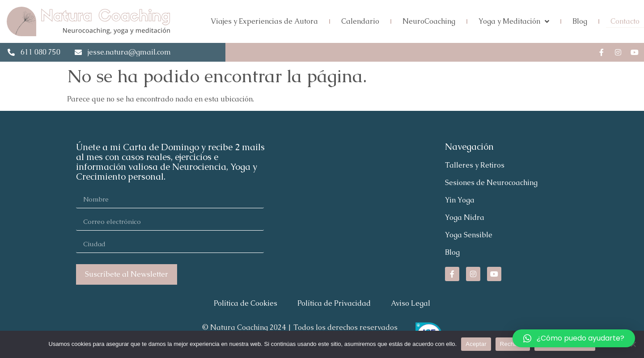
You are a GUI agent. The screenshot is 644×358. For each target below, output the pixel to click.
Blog (580, 21)
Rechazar (513, 344)
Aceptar (476, 344)
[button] (574, 338)
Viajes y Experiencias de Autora (264, 21)
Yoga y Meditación (514, 21)
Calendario (360, 21)
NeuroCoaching (429, 21)
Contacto (625, 21)
